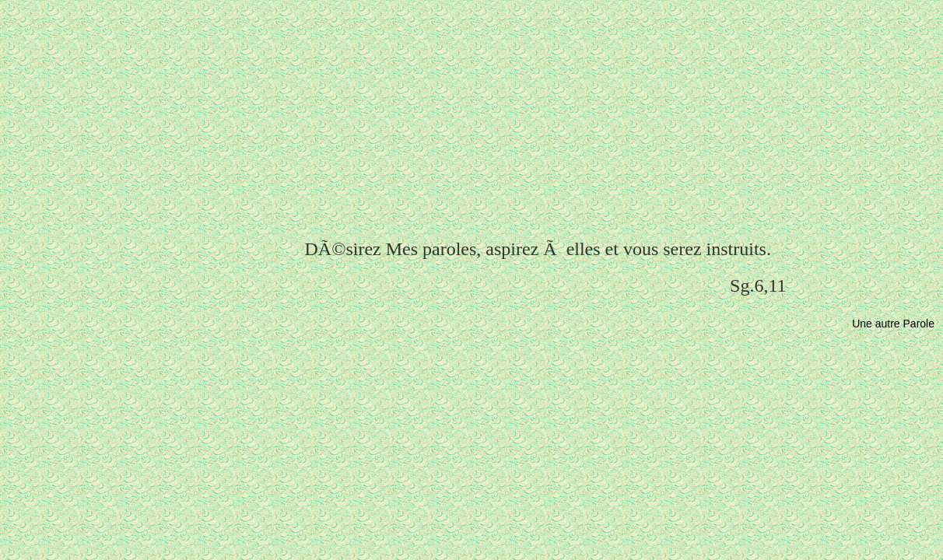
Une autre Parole (893, 324)
